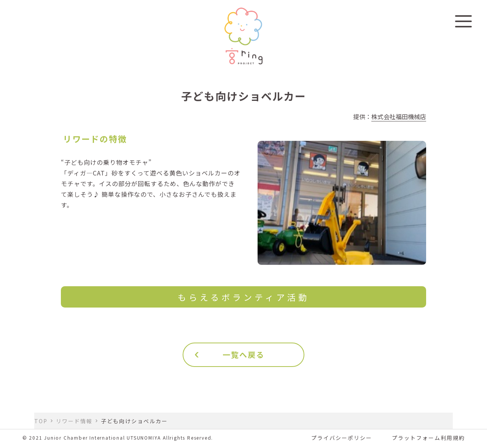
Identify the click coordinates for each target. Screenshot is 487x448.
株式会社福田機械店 (399, 116)
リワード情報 (74, 421)
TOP (41, 421)
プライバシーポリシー (342, 438)
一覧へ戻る (243, 355)
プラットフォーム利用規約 (428, 438)
